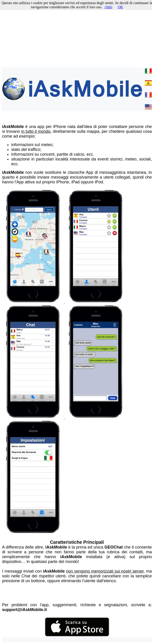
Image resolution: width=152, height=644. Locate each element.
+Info (108, 7)
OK (120, 7)
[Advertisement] (77, 34)
